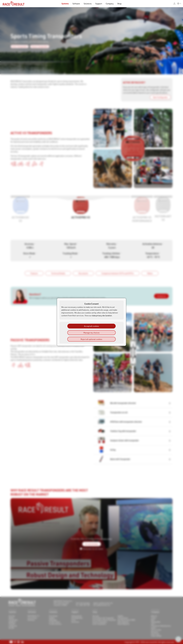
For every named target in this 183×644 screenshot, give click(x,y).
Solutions (88, 4)
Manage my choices (91, 333)
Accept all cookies (91, 326)
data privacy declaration (102, 315)
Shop (119, 4)
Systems (65, 4)
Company (110, 4)
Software (76, 4)
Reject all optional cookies (91, 339)
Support (99, 4)
